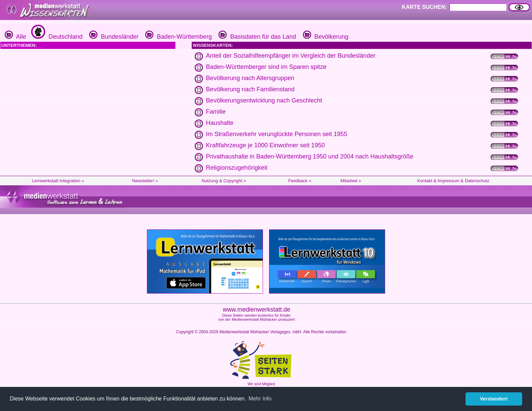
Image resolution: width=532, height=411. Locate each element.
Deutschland (56, 37)
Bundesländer (113, 37)
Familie (216, 112)
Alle (15, 37)
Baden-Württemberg (178, 37)
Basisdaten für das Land (256, 37)
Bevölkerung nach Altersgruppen (250, 78)
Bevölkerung (325, 37)
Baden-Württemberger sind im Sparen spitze (266, 67)
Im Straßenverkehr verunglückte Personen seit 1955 (277, 134)
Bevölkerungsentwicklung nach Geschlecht (264, 100)
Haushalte (220, 123)
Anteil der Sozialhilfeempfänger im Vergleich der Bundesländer (291, 56)
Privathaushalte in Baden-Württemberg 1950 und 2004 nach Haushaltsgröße (310, 156)
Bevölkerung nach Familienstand (250, 89)
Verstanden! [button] (494, 399)
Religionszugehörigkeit (237, 168)
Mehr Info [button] (260, 399)
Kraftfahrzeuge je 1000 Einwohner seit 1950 (265, 145)
